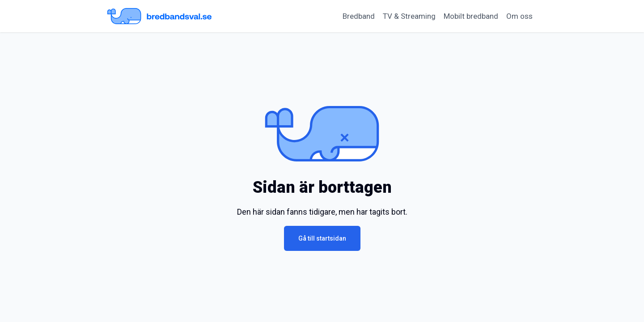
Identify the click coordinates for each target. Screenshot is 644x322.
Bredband (359, 16)
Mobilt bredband (471, 16)
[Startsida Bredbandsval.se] (159, 16)
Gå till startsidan (322, 238)
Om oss (519, 16)
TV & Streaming (409, 16)
